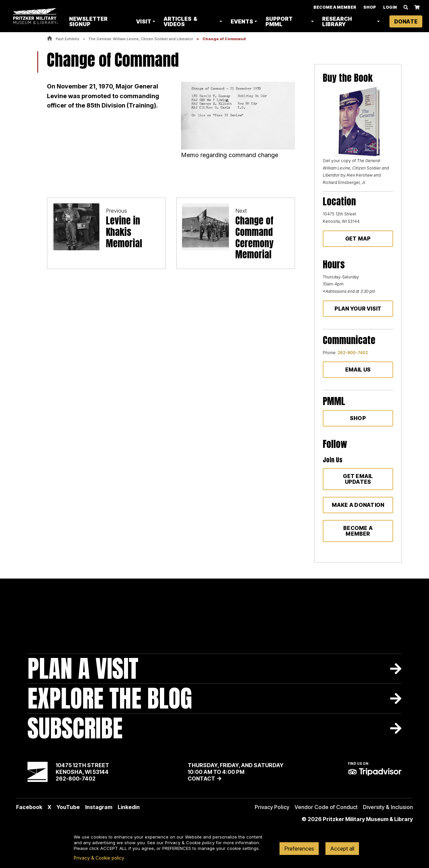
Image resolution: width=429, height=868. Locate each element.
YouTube (68, 807)
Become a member (358, 531)
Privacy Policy (272, 807)
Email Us (358, 370)
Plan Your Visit (358, 309)
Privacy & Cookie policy (99, 858)
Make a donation (358, 505)
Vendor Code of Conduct (326, 807)
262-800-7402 (353, 353)
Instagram (99, 807)
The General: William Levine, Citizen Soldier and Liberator (141, 39)
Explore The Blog (110, 698)
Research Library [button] (337, 22)
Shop (370, 8)
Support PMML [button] (280, 22)
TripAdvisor (375, 772)
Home (50, 39)
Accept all (342, 849)
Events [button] (242, 22)
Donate (406, 22)
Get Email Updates (358, 479)
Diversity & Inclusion (388, 807)
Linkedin (129, 807)
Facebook (29, 807)
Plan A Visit (83, 669)
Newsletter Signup (89, 22)
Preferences (299, 849)
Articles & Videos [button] (181, 22)
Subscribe (75, 728)
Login (390, 8)
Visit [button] (144, 22)
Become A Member (335, 8)
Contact (201, 779)
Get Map (358, 239)
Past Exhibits (68, 39)
